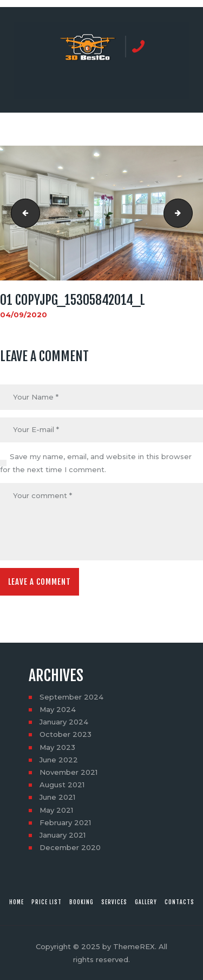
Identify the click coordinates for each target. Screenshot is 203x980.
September (71, 697)
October (66, 734)
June (59, 760)
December (70, 847)
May (58, 709)
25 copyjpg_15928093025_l (22, 213)
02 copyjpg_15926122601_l (189, 213)
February (65, 822)
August (62, 785)
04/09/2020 (24, 315)
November (68, 772)
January (64, 722)
